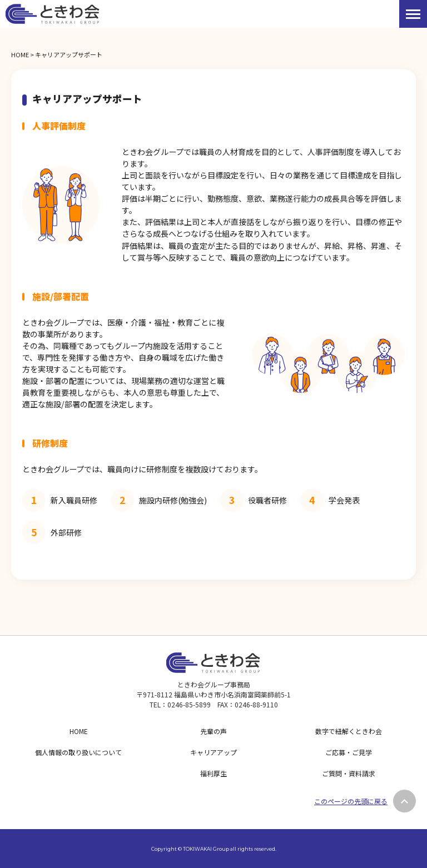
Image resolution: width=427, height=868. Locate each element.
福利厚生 (213, 773)
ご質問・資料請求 (349, 773)
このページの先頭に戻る (351, 801)
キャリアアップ (213, 752)
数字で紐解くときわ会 (349, 731)
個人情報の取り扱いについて (78, 752)
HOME (20, 54)
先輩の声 (213, 731)
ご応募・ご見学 (349, 752)
